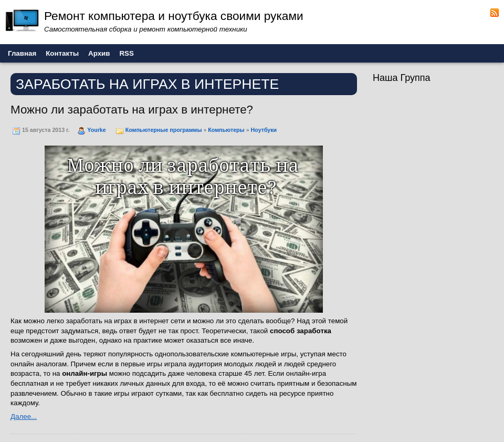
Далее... (24, 417)
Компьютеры (226, 130)
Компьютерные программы (164, 130)
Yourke (96, 130)
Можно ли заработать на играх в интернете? (132, 110)
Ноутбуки (264, 130)
